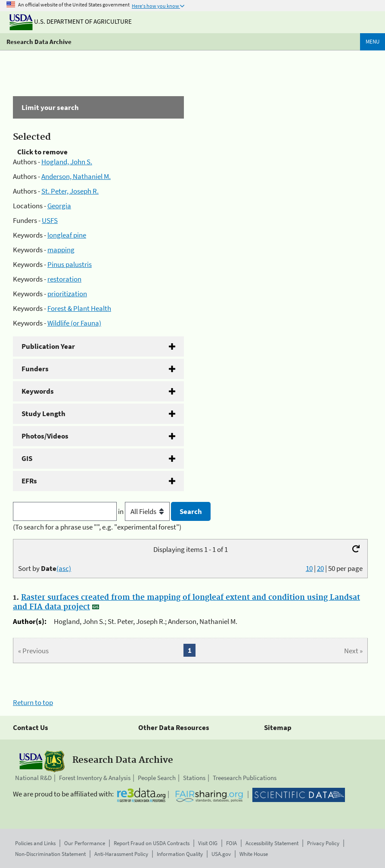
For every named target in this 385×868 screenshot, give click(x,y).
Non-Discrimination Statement (50, 854)
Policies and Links (35, 843)
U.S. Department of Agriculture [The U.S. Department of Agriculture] (71, 21)
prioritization (67, 294)
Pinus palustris (70, 264)
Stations (194, 778)
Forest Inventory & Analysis (95, 778)
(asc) (64, 568)
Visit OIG (208, 843)
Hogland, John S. (67, 162)
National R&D (33, 778)
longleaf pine (67, 235)
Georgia (59, 206)
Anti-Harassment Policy (121, 854)
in (144, 511)
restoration (64, 279)
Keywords (38, 391)
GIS (27, 458)
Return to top (33, 702)
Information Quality (180, 854)
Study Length (43, 414)
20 (320, 568)
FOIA (231, 843)
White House (254, 854)
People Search (157, 778)
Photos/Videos (45, 436)
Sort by (45, 568)
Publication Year (48, 346)
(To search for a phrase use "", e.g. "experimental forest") (97, 527)
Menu (373, 42)
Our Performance (85, 843)
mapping (61, 250)
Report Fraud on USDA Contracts (152, 843)
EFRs (29, 481)
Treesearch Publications (245, 778)
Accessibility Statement (272, 843)
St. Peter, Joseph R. (70, 191)
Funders (35, 369)
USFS (50, 220)
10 (309, 568)
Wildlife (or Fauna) (74, 323)
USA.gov (221, 854)
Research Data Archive (39, 42)
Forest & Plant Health (79, 308)
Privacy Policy (323, 843)
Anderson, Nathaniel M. (76, 176)
